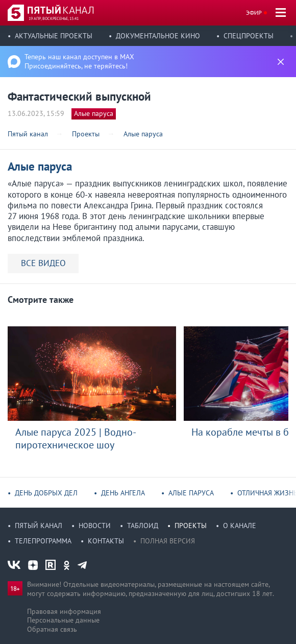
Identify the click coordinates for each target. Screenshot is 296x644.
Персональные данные (63, 620)
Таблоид (143, 526)
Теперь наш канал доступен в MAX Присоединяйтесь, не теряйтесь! (79, 61)
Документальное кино (158, 36)
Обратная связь (52, 629)
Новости (95, 526)
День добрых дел (46, 493)
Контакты (106, 541)
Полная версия (168, 541)
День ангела (123, 493)
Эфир (254, 13)
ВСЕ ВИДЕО (43, 263)
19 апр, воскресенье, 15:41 (54, 18)
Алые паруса (94, 113)
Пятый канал (39, 526)
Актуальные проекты (54, 36)
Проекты (191, 526)
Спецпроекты (249, 36)
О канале (240, 526)
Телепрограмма (43, 541)
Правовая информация (64, 611)
